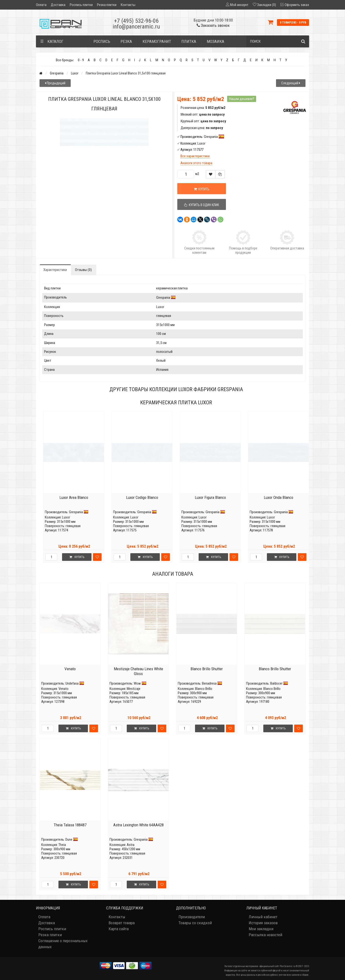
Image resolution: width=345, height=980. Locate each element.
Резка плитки (107, 5)
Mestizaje (134, 689)
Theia (62, 845)
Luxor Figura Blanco (210, 497)
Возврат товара (122, 923)
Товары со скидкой (195, 923)
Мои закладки (261, 929)
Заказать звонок (213, 25)
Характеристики (55, 270)
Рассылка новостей (265, 935)
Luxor (75, 73)
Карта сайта (119, 929)
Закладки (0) (267, 5)
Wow (137, 683)
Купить (202, 189)
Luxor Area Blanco (74, 497)
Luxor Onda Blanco (279, 497)
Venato (70, 669)
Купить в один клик (202, 205)
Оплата (41, 5)
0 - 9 (81, 60)
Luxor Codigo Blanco (142, 497)
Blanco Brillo (204, 689)
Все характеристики (195, 156)
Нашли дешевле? (242, 99)
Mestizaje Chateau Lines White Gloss (138, 671)
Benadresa (209, 683)
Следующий (291, 83)
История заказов (263, 923)
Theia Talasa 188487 (70, 825)
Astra (131, 845)
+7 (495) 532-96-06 (136, 21)
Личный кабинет (263, 917)
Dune (69, 839)
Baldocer (276, 683)
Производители (192, 917)
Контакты (128, 5)
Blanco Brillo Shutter (207, 669)
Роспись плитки (81, 5)
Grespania (57, 73)
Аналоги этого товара (196, 163)
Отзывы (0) (83, 270)
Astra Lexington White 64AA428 (138, 825)
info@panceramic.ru (136, 27)
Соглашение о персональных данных (63, 944)
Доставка (58, 5)
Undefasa (72, 683)
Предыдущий (55, 83)
